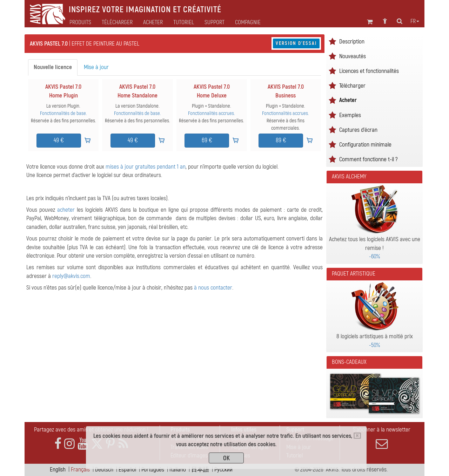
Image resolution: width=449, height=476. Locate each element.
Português (153, 470)
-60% (374, 256)
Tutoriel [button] (184, 22)
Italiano (178, 470)
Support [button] (215, 22)
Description (352, 42)
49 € (59, 140)
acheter (66, 210)
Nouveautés (353, 56)
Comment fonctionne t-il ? (368, 159)
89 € (281, 140)
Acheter (348, 100)
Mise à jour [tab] (96, 67)
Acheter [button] (153, 22)
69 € (207, 140)
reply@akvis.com (71, 276)
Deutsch (104, 470)
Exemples (350, 115)
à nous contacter (213, 288)
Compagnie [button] (248, 22)
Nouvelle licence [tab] (53, 67)
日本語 (200, 470)
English (58, 470)
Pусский (223, 470)
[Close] (357, 436)
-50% (374, 345)
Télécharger (117, 22)
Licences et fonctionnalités (369, 71)
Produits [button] (80, 22)
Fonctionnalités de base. (63, 113)
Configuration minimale (365, 145)
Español (127, 470)
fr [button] (415, 21)
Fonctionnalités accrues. (212, 113)
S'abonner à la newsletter (382, 438)
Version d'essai (296, 43)
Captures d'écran (358, 130)
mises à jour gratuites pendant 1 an (146, 167)
